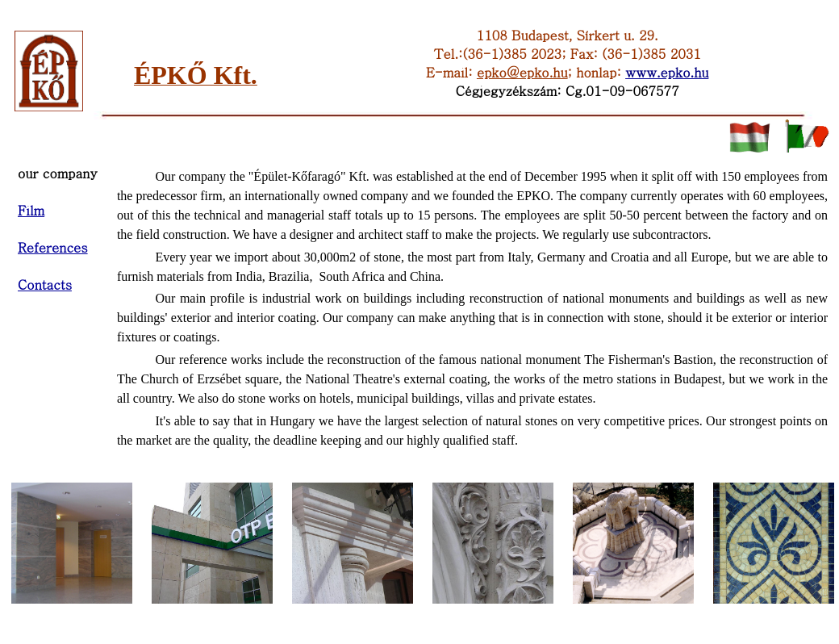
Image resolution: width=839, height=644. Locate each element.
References (53, 247)
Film (31, 210)
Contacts (45, 284)
